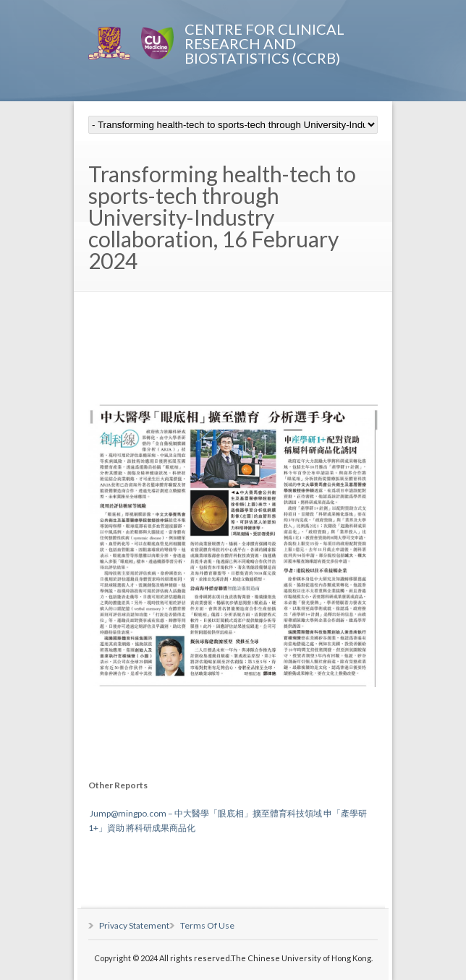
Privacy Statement (134, 925)
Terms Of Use (207, 925)
